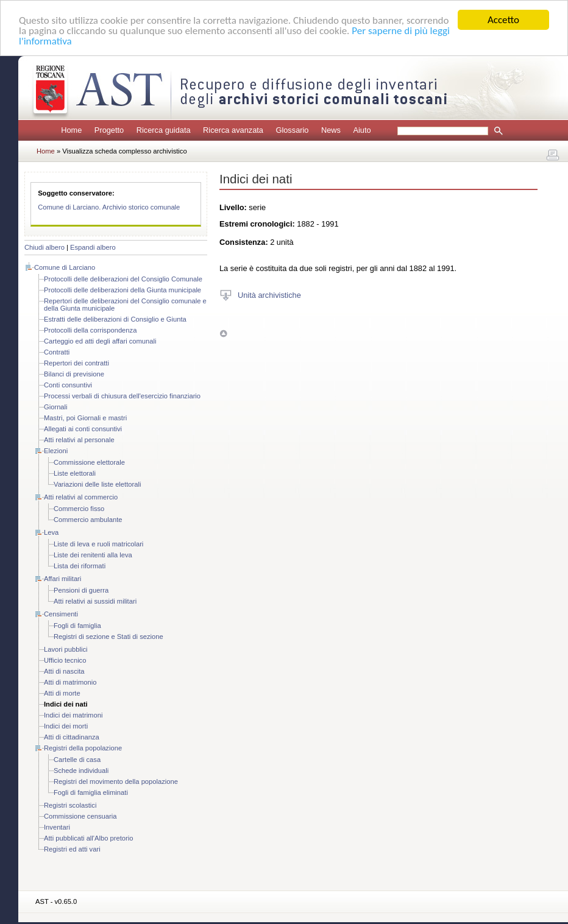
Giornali (56, 407)
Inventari (57, 827)
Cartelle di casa (77, 760)
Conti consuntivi (68, 385)
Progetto (109, 130)
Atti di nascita (64, 671)
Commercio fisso (79, 509)
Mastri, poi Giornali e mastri (85, 418)
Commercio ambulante (88, 520)
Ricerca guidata (164, 130)
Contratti (57, 352)
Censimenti (61, 614)
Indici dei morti (66, 726)
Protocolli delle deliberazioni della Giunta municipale (122, 290)
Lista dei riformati (80, 566)
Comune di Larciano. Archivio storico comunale (109, 207)
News (331, 130)
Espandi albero (93, 247)
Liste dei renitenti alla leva (93, 555)
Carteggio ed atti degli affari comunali (100, 341)
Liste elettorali (75, 473)
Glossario (292, 130)
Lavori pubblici (66, 649)
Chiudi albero (44, 247)
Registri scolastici (70, 805)
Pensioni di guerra (81, 590)
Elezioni (56, 451)
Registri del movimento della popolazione (116, 781)
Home (71, 130)
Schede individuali (81, 771)
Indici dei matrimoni (73, 715)
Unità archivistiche (269, 294)
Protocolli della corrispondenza (90, 330)
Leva (51, 532)
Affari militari (62, 579)
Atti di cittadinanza (72, 737)
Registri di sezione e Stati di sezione (108, 637)
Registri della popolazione (83, 748)
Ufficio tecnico (65, 660)
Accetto (503, 20)
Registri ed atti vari (72, 849)
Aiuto (362, 130)
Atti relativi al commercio (81, 497)
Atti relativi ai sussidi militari (95, 601)
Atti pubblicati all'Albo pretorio (88, 838)
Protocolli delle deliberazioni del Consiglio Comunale (123, 279)
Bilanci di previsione (74, 374)
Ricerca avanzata (233, 130)
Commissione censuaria (80, 816)
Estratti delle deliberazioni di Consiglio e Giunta (115, 319)
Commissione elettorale (89, 462)
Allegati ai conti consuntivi (83, 429)
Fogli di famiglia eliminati (91, 792)
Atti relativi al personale (79, 440)
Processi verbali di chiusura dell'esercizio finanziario (122, 396)
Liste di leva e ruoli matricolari (98, 544)
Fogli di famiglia (77, 626)
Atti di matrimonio (70, 682)
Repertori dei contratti (76, 363)
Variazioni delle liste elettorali (97, 484)
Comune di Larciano (65, 267)
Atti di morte (62, 693)
